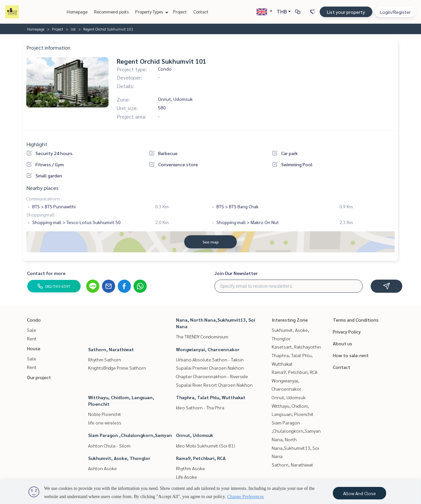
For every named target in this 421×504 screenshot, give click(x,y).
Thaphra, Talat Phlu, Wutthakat (211, 397)
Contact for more (46, 273)
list (73, 29)
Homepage (77, 12)
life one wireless (105, 423)
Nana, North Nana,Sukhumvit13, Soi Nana (295, 448)
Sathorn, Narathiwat (111, 349)
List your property (346, 12)
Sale (32, 330)
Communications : (44, 198)
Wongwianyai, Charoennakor (208, 349)
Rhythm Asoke (190, 468)
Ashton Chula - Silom (109, 446)
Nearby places (42, 188)
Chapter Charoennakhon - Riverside (212, 376)
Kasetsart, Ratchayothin (296, 347)
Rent (32, 338)
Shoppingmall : (41, 215)
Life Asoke (186, 477)
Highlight (37, 144)
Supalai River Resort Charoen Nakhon (214, 385)
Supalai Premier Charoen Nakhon (210, 368)
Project (180, 12)
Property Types (151, 12)
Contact (201, 12)
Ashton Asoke (102, 468)
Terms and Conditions (356, 320)
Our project (39, 377)
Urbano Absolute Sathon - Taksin (210, 359)
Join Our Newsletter (236, 273)
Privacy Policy (347, 332)
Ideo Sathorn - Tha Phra (200, 407)
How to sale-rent (351, 355)
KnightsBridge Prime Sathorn (117, 368)
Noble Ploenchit (105, 414)
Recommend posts (111, 12)
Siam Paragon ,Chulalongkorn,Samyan (130, 435)
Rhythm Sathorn (105, 359)
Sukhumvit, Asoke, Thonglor (119, 458)
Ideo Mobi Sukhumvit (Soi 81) (206, 446)
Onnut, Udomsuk (195, 435)
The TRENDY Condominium (202, 336)
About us (343, 343)
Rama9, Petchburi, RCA (201, 458)
